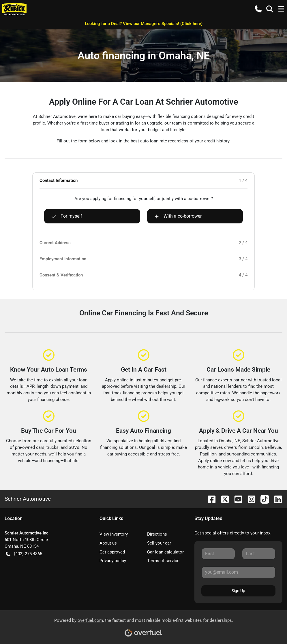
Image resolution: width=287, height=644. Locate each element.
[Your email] (238, 572)
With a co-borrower (178, 216)
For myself (67, 216)
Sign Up (238, 591)
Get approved (112, 552)
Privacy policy (113, 561)
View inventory (114, 534)
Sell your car (159, 543)
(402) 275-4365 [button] (24, 554)
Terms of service (163, 561)
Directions (157, 534)
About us (108, 543)
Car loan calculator (165, 552)
